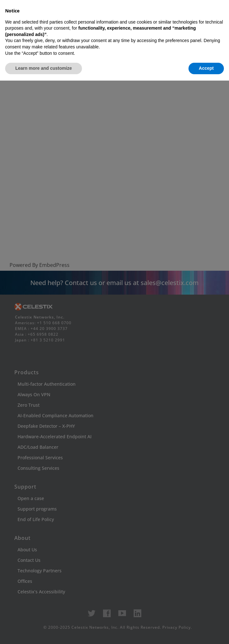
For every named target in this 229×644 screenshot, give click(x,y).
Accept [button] (206, 632)
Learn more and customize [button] (44, 632)
